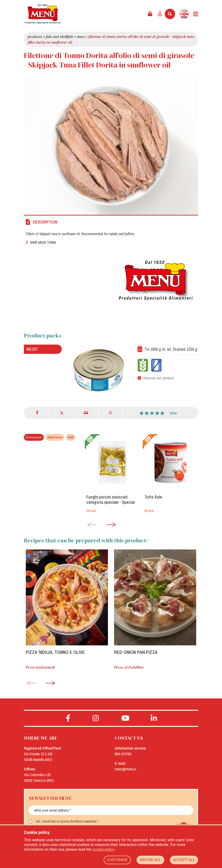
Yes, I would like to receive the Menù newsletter (66, 821)
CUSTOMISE (117, 860)
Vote (173, 413)
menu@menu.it (126, 769)
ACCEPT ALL (184, 860)
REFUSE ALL (150, 860)
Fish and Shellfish (59, 36)
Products (35, 36)
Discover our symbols (159, 378)
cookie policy (103, 849)
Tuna (81, 36)
